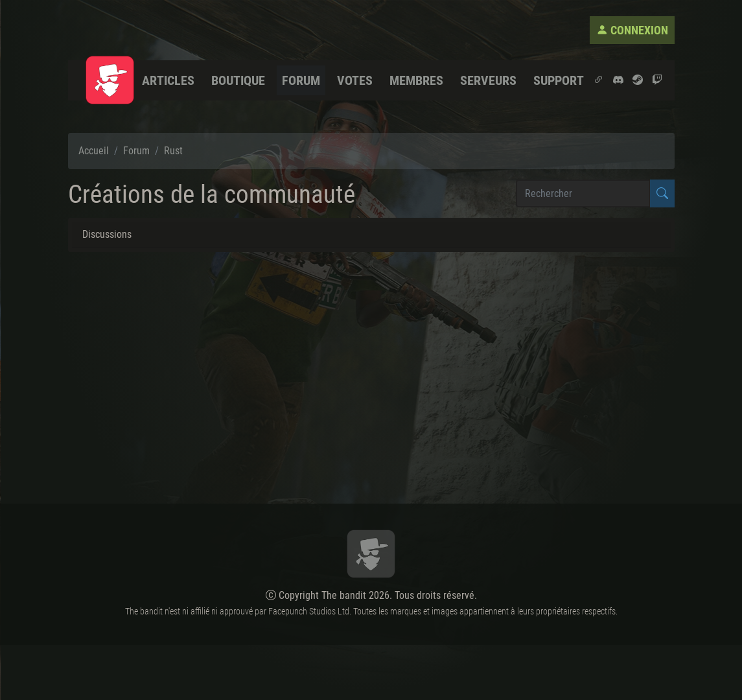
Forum (301, 80)
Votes (355, 80)
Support (559, 80)
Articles (168, 80)
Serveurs (488, 80)
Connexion (632, 30)
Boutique (238, 80)
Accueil (94, 151)
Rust (173, 151)
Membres (416, 80)
